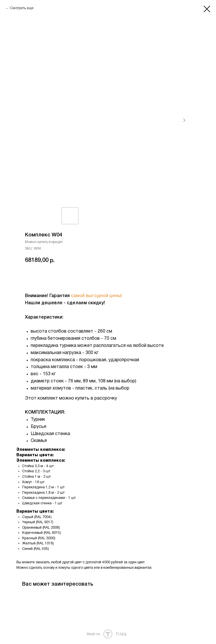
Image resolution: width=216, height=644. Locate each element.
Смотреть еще (22, 8)
